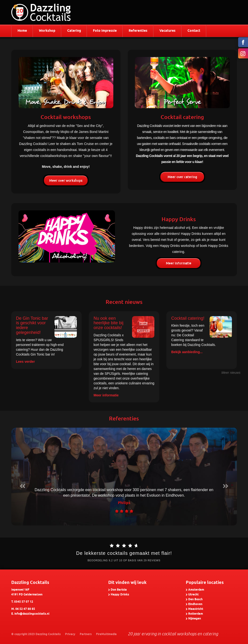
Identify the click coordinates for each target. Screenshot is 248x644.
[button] (23, 476)
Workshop (47, 31)
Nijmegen (195, 619)
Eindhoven (195, 604)
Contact (194, 31)
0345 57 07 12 (24, 602)
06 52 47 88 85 (25, 609)
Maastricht (196, 609)
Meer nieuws (231, 373)
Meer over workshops (66, 181)
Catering (74, 31)
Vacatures (167, 31)
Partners (86, 634)
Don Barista (119, 590)
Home (22, 31)
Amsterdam (196, 590)
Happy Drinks (120, 595)
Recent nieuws (124, 302)
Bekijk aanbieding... (187, 352)
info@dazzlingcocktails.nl (32, 614)
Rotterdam (196, 614)
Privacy (70, 634)
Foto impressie (105, 31)
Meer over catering (182, 177)
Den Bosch (195, 599)
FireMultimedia (106, 634)
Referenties (138, 31)
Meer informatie (179, 263)
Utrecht (193, 595)
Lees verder (26, 362)
